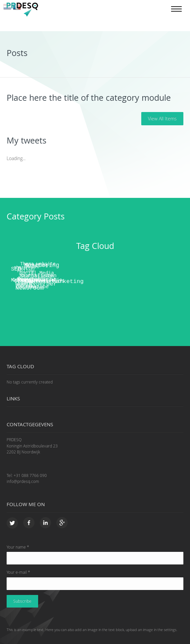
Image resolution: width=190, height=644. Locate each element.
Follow (24, 269)
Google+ (62, 523)
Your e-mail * (18, 572)
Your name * (18, 547)
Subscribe (22, 601)
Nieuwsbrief (36, 277)
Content (25, 283)
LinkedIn (46, 523)
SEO (16, 268)
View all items (162, 118)
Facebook (29, 523)
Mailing (21, 277)
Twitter (12, 523)
